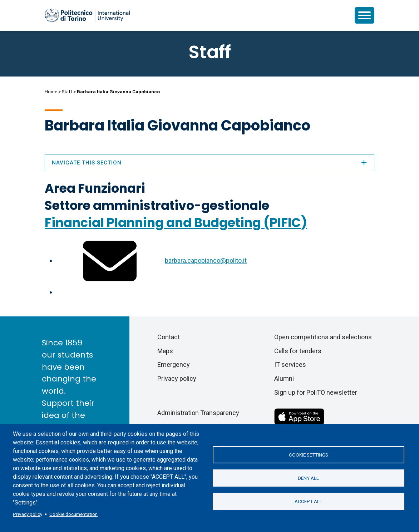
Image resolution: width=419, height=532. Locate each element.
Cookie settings (309, 455)
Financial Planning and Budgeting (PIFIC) (176, 223)
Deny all (308, 478)
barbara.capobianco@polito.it (206, 260)
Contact (169, 337)
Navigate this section (209, 163)
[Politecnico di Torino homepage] (87, 15)
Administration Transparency (198, 413)
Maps (165, 351)
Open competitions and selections (323, 337)
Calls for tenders (298, 351)
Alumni (284, 378)
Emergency (174, 364)
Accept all (308, 501)
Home (51, 92)
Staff (67, 92)
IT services (290, 364)
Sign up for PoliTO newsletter (316, 392)
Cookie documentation (73, 514)
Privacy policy (28, 514)
